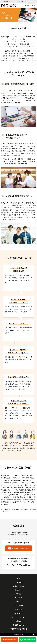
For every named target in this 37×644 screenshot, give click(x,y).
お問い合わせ (19, 613)
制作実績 (19, 594)
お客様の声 (19, 598)
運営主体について (19, 625)
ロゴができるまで (19, 586)
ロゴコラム (19, 609)
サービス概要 (19, 582)
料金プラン (19, 590)
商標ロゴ (19, 602)
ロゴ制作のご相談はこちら (19, 548)
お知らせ (19, 621)
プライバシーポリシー (19, 617)
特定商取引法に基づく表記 (19, 629)
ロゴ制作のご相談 (9, 640)
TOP (19, 578)
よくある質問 (19, 606)
